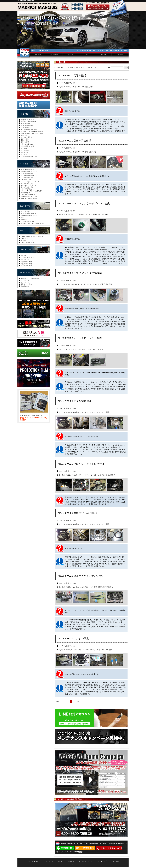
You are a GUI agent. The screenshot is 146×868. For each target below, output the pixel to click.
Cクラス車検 (25, 143)
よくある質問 (25, 151)
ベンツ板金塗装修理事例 (28, 214)
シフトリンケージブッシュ (81, 215)
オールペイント (26, 219)
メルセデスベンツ (77, 87)
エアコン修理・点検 (27, 183)
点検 (87, 54)
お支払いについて (26, 155)
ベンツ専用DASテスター (29, 145)
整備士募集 (115, 861)
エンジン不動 (76, 650)
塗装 (22, 218)
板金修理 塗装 (25, 206)
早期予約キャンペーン (28, 120)
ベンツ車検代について (28, 128)
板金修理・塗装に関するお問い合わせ (33, 223)
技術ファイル (71, 83)
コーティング (25, 280)
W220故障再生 (25, 193)
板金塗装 (71, 54)
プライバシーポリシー (28, 257)
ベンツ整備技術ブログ (28, 170)
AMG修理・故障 (26, 179)
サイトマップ (25, 259)
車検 (106, 215)
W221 (68, 87)
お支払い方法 (25, 286)
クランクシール (85, 412)
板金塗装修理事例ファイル (29, 216)
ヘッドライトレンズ (89, 475)
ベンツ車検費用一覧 (27, 126)
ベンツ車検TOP (58, 67)
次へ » (78, 701)
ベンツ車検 (38, 54)
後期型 (113, 475)
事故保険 (103, 54)
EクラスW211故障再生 (28, 195)
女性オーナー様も (26, 284)
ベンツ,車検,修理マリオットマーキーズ (40, 861)
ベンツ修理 (24, 164)
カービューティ (26, 282)
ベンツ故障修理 (54, 54)
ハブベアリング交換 (78, 284)
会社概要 (120, 54)
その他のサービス (26, 272)
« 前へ (58, 701)
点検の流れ (24, 238)
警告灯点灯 (102, 587)
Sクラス (62, 83)
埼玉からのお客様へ (27, 265)
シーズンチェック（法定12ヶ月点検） (33, 237)
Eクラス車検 (25, 141)
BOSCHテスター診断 (27, 147)
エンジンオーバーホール (28, 185)
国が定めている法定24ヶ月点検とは (32, 131)
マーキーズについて (27, 250)
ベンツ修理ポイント (27, 177)
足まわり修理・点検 (27, 187)
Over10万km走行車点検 (28, 242)
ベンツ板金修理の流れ (28, 221)
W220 (68, 284)
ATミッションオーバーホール (30, 181)
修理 (86, 152)
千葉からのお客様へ (27, 261)
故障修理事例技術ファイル (29, 172)
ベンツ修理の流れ (26, 189)
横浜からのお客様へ (27, 263)
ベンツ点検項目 (26, 124)
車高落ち (110, 587)
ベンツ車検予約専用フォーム (30, 156)
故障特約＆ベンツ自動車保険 (30, 278)
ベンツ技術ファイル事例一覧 (74, 67)
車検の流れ (24, 135)
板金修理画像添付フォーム (29, 197)
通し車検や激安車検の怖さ (29, 129)
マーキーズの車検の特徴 (28, 122)
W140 (68, 215)
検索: (109, 68)
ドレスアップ (76, 475)
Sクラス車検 (25, 139)
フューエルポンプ (88, 650)
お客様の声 (24, 153)
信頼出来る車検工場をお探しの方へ (32, 133)
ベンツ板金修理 (26, 212)
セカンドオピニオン (27, 240)
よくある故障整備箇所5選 (29, 175)
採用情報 (71, 861)
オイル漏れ (75, 412)
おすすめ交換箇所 (26, 137)
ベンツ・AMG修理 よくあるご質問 (32, 191)
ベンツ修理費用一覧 (27, 174)
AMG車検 (24, 149)
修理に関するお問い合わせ (29, 199)
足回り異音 (89, 87)
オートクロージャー (78, 349)
